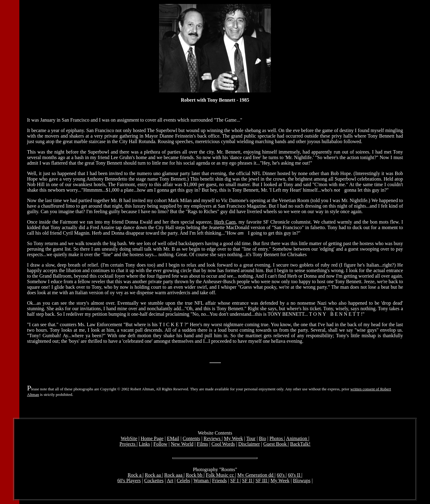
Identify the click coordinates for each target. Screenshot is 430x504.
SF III (262, 481)
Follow (160, 445)
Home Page (152, 439)
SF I (235, 481)
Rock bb (195, 476)
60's (281, 476)
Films (202, 445)
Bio (262, 439)
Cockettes (154, 481)
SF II (248, 481)
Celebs (183, 481)
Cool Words (223, 445)
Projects (128, 445)
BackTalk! (300, 445)
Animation (297, 439)
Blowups (302, 481)
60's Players (129, 481)
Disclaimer (249, 445)
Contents (192, 439)
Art (170, 481)
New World (182, 445)
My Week (233, 439)
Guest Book (276, 445)
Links (144, 445)
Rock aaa (174, 476)
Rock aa (154, 476)
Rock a (135, 476)
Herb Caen (225, 223)
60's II (295, 476)
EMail (173, 439)
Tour (251, 439)
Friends (219, 481)
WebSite (129, 439)
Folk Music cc (221, 476)
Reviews (213, 439)
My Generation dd (256, 476)
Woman (202, 481)
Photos (277, 439)
